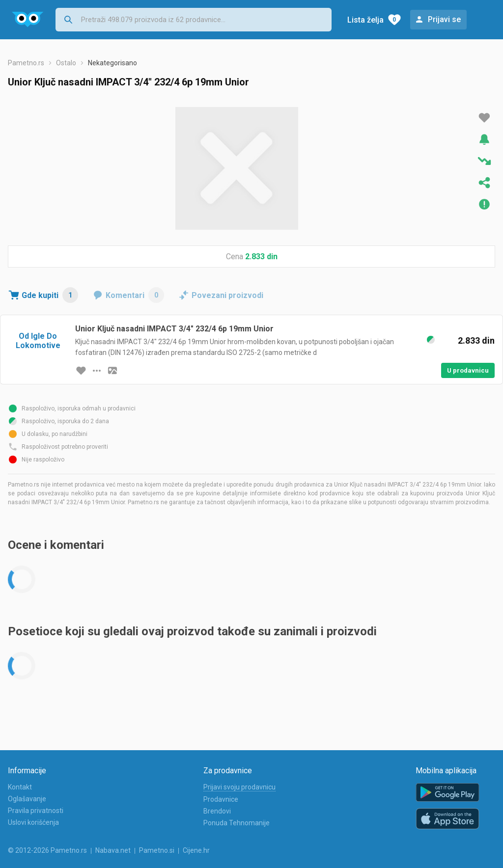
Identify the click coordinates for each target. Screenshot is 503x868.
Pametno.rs (26, 63)
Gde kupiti (50, 295)
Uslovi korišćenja (33, 822)
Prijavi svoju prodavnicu (239, 787)
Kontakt (20, 787)
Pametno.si (157, 850)
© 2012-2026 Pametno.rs (47, 850)
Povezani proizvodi (227, 295)
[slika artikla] (112, 371)
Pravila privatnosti (36, 811)
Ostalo (66, 63)
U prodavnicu (468, 370)
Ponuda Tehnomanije (237, 823)
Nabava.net (113, 850)
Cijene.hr (196, 850)
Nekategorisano (112, 63)
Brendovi (217, 811)
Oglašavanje (27, 799)
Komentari (135, 295)
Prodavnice (221, 799)
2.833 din (261, 257)
